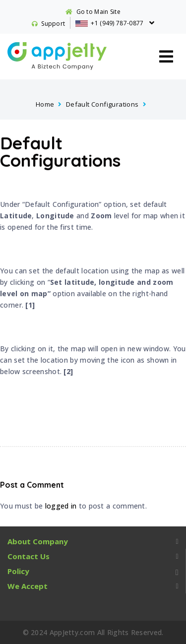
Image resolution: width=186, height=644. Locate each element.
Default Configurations (102, 104)
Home (45, 104)
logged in (61, 506)
